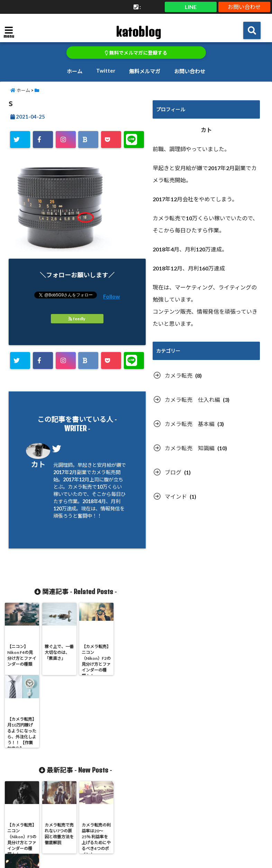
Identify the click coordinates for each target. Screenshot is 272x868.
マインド (176, 496)
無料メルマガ (145, 71)
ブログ (173, 472)
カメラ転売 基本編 (190, 424)
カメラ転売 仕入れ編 (192, 400)
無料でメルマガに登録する (136, 53)
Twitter (106, 71)
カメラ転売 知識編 (190, 448)
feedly (77, 319)
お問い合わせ (244, 7)
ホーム (75, 71)
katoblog (138, 32)
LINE (191, 7)
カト (38, 464)
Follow (112, 296)
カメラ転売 (179, 375)
